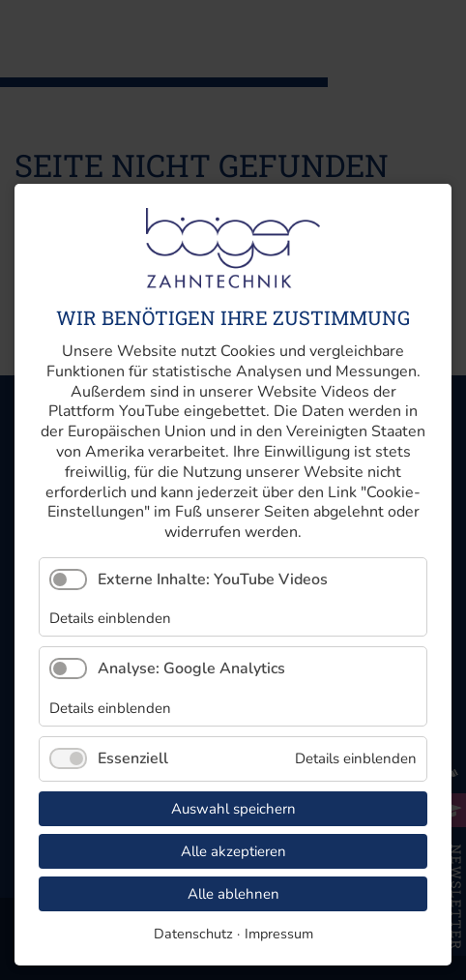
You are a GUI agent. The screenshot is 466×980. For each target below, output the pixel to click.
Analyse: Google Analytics (191, 668)
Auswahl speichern (233, 809)
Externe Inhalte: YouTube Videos (213, 579)
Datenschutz (193, 934)
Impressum (279, 934)
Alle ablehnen (233, 894)
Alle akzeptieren (233, 851)
